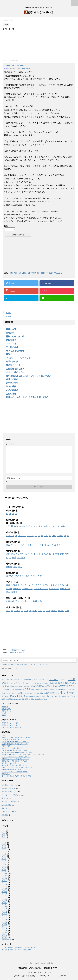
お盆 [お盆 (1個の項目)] (8, 680)
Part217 (4, 918)
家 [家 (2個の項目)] (67, 686)
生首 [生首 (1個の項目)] (31, 693)
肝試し (48, 545)
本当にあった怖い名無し (16, 65)
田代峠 (9, 567)
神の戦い (5, 713)
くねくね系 (25, 585)
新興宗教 (10, 601)
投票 (6, 226)
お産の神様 (11, 394)
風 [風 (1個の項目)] (31, 699)
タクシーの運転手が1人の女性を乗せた (16, 757)
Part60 (4, 864)
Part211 (4, 910)
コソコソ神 (11, 344)
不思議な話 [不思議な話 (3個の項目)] (54, 683)
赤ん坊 (23, 601)
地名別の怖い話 (13, 564)
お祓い (34, 576)
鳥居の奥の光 (12, 361)
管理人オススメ (50, 585)
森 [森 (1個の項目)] (69, 689)
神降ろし (10, 354)
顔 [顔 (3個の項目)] (29, 699)
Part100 (4, 873)
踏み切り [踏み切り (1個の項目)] (14, 699)
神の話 (13, 665)
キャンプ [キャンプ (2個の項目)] (10, 683)
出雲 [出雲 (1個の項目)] (22, 686)
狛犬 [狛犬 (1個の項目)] (23, 693)
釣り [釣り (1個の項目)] (17, 699)
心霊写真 (10, 536)
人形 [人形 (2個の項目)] (73, 683)
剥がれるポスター (8, 811)
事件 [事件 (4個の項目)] (63, 683)
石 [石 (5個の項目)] (58, 693)
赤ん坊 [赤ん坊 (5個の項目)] (8, 699)
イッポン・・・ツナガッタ (18, 358)
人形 (67, 611)
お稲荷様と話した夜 (15, 369)
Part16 (4, 848)
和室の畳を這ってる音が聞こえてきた (15, 765)
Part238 (8, 313)
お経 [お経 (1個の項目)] (15, 680)
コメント (10, 444)
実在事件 (15, 585)
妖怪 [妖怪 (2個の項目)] (50, 686)
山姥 (8, 526)
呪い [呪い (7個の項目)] (34, 686)
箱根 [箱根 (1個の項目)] (29, 696)
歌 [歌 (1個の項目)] (71, 689)
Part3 (3, 833)
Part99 (4, 872)
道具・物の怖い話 (14, 607)
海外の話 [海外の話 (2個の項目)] (15, 693)
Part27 (4, 855)
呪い (22, 576)
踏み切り (15, 554)
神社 (9, 316)
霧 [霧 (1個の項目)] (24, 699)
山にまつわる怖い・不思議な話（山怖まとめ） (19, 948)
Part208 (4, 906)
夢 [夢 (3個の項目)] (48, 686)
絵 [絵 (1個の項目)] (39, 696)
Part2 (3, 831)
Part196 (4, 899)
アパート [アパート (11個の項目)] (54, 680)
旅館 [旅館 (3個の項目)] (59, 689)
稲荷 (36, 526)
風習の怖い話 (12, 573)
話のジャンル (12, 582)
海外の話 (17, 589)
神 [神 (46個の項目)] (61, 693)
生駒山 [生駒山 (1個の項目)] (34, 693)
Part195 (4, 897)
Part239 (4, 932)
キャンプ (15, 545)
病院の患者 (6, 774)
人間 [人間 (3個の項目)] (5, 686)
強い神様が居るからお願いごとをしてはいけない (28, 376)
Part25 (4, 851)
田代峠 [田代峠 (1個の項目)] (44, 693)
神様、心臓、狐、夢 (15, 336)
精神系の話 (65, 589)
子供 (17, 601)
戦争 (8, 592)
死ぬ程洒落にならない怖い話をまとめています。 (39, 972)
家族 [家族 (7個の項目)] (71, 686)
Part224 (4, 921)
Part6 (3, 839)
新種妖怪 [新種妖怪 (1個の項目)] (49, 689)
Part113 (4, 883)
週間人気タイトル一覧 (10, 725)
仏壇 (48, 611)
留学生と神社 (12, 383)
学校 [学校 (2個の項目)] (58, 686)
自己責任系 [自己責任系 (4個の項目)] (56, 696)
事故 (54, 545)
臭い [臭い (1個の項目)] (65, 696)
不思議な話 (54, 589)
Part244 (4, 934)
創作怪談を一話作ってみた (11, 770)
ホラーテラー (6, 940)
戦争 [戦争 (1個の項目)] (45, 689)
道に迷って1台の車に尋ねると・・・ (15, 748)
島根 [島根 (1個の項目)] (8, 689)
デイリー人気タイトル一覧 (11, 727)
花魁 (35, 601)
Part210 (4, 908)
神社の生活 (11, 329)
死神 (30, 526)
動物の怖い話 (12, 511)
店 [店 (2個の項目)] (15, 689)
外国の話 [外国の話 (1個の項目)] (44, 686)
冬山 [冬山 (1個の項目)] (17, 686)
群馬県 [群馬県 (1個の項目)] (43, 696)
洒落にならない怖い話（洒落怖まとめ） (39, 968)
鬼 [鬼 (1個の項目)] (35, 699)
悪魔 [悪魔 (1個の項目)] (32, 689)
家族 (40, 601)
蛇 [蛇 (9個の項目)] (71, 696)
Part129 (4, 886)
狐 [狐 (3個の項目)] (21, 693)
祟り (46, 536)
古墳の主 (10, 333)
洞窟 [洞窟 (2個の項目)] (8, 693)
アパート (21, 557)
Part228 (4, 923)
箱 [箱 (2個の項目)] (26, 696)
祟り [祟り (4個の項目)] (73, 693)
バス (8, 611)
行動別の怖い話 (13, 542)
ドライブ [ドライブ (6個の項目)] (21, 683)
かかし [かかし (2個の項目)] (21, 680)
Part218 (4, 919)
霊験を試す (11, 340)
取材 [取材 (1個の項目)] (25, 686)
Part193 (4, 895)
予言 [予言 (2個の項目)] (59, 683)
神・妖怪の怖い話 (14, 523)
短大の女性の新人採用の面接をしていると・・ (19, 752)
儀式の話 (20, 665)
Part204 (4, 903)
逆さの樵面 (11, 386)
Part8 (3, 840)
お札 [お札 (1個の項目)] (5, 680)
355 (5, 65)
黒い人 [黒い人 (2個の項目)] (41, 699)
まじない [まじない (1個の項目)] (47, 680)
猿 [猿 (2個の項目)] (29, 693)
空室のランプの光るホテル (11, 740)
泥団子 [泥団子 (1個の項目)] (5, 693)
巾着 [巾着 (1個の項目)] (13, 689)
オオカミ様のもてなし (16, 372)
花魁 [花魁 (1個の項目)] (68, 696)
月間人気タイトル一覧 (10, 723)
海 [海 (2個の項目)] (11, 693)
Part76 (4, 870)
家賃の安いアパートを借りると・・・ (15, 759)
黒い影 (30, 536)
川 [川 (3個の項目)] (11, 689)
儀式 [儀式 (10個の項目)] (12, 686)
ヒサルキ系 (63, 585)
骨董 (35, 611)
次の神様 (5, 707)
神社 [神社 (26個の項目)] (68, 693)
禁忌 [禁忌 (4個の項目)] (3, 696)
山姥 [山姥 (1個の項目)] (6, 689)
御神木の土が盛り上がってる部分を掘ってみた (27, 397)
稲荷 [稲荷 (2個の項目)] (6, 696)
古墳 (57, 554)
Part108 (4, 879)
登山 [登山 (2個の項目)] (56, 693)
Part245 (4, 936)
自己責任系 (37, 585)
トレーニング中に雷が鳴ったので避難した (17, 737)
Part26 (4, 853)
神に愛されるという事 (9, 802)
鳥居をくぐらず (13, 365)
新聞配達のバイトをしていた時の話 (15, 761)
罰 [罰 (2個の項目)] (40, 696)
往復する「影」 (7, 711)
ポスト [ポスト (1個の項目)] (48, 683)
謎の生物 (61, 526)
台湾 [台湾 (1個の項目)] (31, 686)
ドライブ (29, 545)
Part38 (4, 859)
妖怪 (16, 526)
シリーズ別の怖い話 (15, 507)
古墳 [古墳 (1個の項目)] (28, 686)
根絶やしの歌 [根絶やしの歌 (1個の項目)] (65, 689)
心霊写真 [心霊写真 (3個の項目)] (21, 689)
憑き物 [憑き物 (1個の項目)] (35, 689)
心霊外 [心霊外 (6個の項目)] (27, 689)
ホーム (25, 963)
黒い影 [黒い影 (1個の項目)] (45, 699)
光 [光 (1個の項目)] (15, 686)
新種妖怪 (23, 526)
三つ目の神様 (12, 347)
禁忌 (27, 576)
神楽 (22, 545)
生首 (41, 526)
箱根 (15, 567)
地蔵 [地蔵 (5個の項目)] (38, 686)
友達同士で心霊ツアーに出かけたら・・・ (17, 767)
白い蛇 (4, 735)
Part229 (4, 925)
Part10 (4, 842)
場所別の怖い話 (13, 551)
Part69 (4, 868)
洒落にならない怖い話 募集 (37, 963)
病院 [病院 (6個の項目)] (52, 693)
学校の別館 (6, 746)
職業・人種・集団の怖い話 (18, 598)
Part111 (4, 881)
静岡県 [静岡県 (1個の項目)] (27, 699)
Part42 (4, 862)
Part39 (4, 861)
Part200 (4, 901)
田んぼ (45, 554)
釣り (59, 545)
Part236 (4, 929)
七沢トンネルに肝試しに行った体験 (15, 750)
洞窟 (8, 554)
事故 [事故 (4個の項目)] (66, 683)
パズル (17, 611)
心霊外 (9, 589)
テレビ (61, 611)
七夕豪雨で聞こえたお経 (17, 650)
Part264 (4, 938)
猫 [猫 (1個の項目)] (27, 693)
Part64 (4, 866)
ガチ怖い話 (27, 589)
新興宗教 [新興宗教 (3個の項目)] (54, 689)
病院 (14, 557)
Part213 (4, 914)
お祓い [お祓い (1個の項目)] (11, 680)
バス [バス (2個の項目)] (34, 683)
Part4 (3, 835)
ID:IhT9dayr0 (26, 69)
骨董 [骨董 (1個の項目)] (33, 699)
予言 (54, 536)
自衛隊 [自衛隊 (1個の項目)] (62, 696)
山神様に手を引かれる (16, 653)
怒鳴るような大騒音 (15, 351)
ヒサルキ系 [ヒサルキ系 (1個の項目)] (43, 683)
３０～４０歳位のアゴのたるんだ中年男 (16, 776)
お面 (26, 611)
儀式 (17, 576)
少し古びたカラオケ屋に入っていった (15, 742)
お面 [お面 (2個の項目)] (18, 680)
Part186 (4, 894)
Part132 (4, 888)
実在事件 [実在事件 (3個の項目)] (63, 686)
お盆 (40, 576)
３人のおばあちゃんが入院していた (15, 772)
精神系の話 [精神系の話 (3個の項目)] (34, 696)
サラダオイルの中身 (9, 763)
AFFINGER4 (64, 976)
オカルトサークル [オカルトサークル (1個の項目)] (63, 680)
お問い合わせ (51, 963)
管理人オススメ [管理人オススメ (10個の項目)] (18, 696)
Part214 (4, 916)
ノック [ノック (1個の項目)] (27, 683)
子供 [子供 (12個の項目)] (55, 686)
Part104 (4, 877)
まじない (10, 576)
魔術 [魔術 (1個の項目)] (38, 699)
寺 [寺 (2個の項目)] (74, 686)
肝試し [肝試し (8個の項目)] (48, 696)
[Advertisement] (18, 45)
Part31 (4, 857)
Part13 (4, 844)
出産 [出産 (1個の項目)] (20, 686)
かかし (54, 611)
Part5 (3, 837)
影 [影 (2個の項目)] (17, 689)
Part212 (4, 912)
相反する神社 (12, 379)
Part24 (4, 850)
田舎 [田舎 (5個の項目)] (48, 693)
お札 (40, 611)
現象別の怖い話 (13, 532)
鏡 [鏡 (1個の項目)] (22, 699)
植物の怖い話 (12, 520)
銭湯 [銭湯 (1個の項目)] (20, 699)
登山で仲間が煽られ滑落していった (15, 744)
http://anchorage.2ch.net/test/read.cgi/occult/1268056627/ (36, 273)
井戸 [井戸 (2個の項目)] (70, 683)
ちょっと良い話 (41, 589)
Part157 (4, 890)
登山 (8, 545)
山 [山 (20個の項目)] (3, 689)
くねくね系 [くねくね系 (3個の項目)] (28, 680)
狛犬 (54, 526)
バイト (41, 545)
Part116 (4, 884)
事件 (8, 585)
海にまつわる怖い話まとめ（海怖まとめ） (17, 950)
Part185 (4, 892)
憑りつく (22, 536)
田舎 (27, 554)
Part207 (4, 905)
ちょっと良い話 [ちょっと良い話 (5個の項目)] (38, 680)
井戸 (62, 554)
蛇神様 (4, 715)
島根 (20, 567)
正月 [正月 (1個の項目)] (73, 689)
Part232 (4, 927)
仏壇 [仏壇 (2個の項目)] (8, 686)
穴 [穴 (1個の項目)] (9, 696)
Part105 (4, 875)
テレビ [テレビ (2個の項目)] (15, 683)
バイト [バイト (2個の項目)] (31, 683)
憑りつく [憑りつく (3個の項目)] (40, 689)
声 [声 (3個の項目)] (41, 686)
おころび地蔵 (12, 390)
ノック (60, 536)
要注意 (14, 592)
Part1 (3, 829)
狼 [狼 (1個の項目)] (26, 693)
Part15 (4, 846)
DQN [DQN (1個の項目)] (3, 680)
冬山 (39, 554)
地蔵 (46, 526)
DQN (30, 601)
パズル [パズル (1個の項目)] (38, 683)
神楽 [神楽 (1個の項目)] (64, 693)
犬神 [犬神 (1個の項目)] (19, 693)
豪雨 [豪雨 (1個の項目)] (4, 699)
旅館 (67, 554)
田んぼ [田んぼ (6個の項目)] (39, 693)
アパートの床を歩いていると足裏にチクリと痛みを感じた (23, 755)
